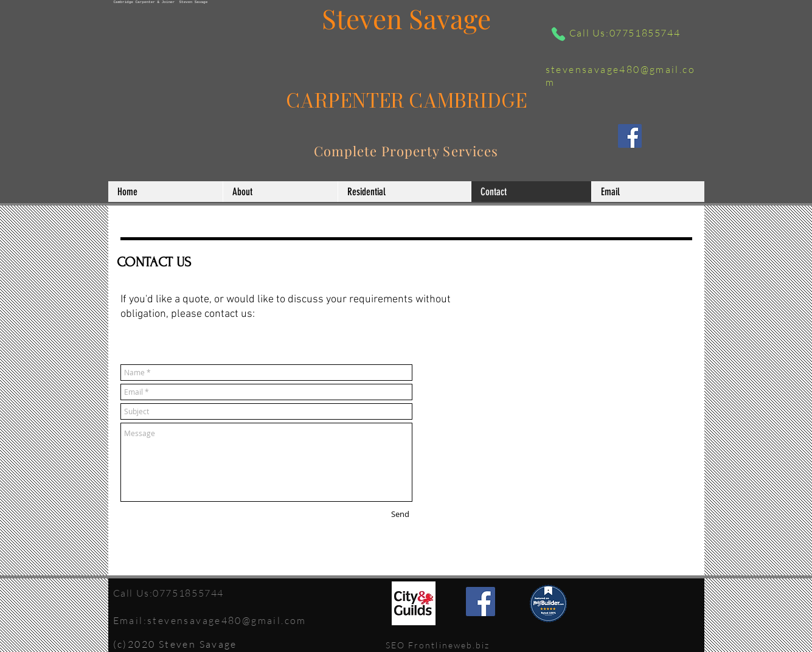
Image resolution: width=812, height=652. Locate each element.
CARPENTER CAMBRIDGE (406, 101)
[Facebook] (630, 136)
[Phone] (558, 34)
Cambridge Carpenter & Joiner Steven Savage (161, 2)
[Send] (400, 515)
